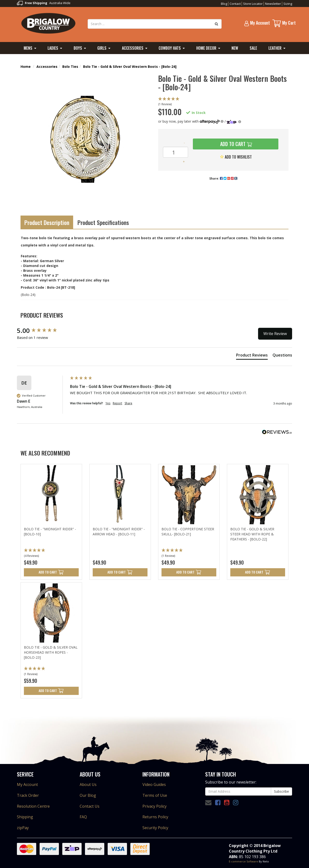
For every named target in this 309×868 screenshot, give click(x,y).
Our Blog (88, 795)
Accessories (133, 48)
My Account (27, 784)
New (235, 48)
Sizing (288, 4)
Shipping (25, 817)
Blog (224, 4)
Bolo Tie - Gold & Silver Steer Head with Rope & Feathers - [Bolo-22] (252, 534)
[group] (42, 330)
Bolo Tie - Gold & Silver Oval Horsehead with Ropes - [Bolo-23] (51, 652)
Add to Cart (232, 144)
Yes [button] (108, 403)
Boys (78, 48)
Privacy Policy (154, 806)
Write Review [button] (275, 334)
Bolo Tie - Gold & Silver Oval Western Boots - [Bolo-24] (130, 66)
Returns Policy (155, 817)
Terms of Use (155, 795)
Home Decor (206, 48)
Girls (102, 48)
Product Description (47, 222)
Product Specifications (103, 222)
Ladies (53, 48)
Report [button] (117, 403)
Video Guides (154, 784)
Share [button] (128, 403)
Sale (253, 48)
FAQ (83, 817)
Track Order (28, 795)
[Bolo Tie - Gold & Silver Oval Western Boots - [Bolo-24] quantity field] (176, 152)
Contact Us (90, 806)
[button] (223, 102)
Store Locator (253, 4)
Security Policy (155, 828)
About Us (88, 784)
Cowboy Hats (170, 48)
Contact (235, 4)
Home (26, 66)
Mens (28, 48)
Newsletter (273, 4)
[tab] (252, 356)
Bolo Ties (70, 66)
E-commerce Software (243, 861)
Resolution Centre (33, 806)
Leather (275, 48)
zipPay (23, 828)
